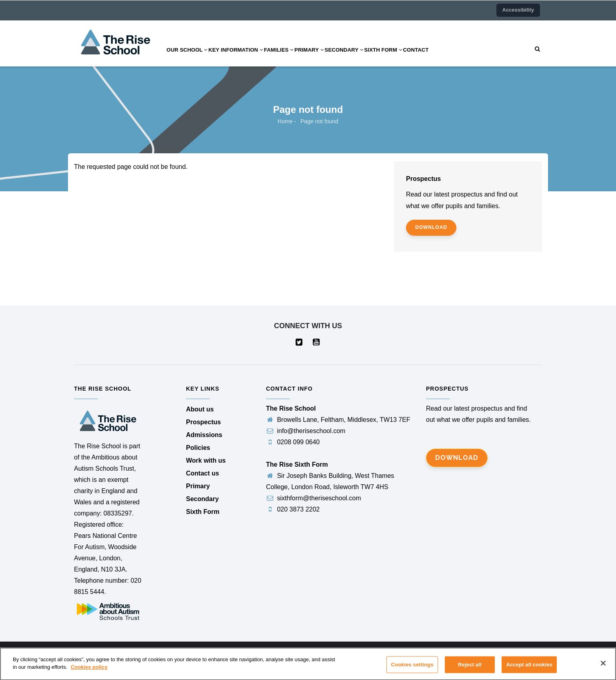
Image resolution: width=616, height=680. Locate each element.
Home (285, 121)
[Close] (603, 668)
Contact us (203, 473)
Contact (454, 57)
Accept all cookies (529, 670)
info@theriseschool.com (306, 431)
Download (457, 458)
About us (200, 409)
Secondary (371, 57)
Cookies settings (412, 670)
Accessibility (518, 10)
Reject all (470, 670)
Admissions (204, 435)
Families (295, 57)
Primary (331, 57)
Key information (245, 57)
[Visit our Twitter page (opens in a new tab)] (299, 343)
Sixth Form (416, 57)
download (431, 227)
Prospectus (203, 422)
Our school (190, 57)
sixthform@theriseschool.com (314, 498)
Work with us (206, 460)
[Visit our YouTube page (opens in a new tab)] (317, 343)
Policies (198, 448)
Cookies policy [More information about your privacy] (89, 673)
